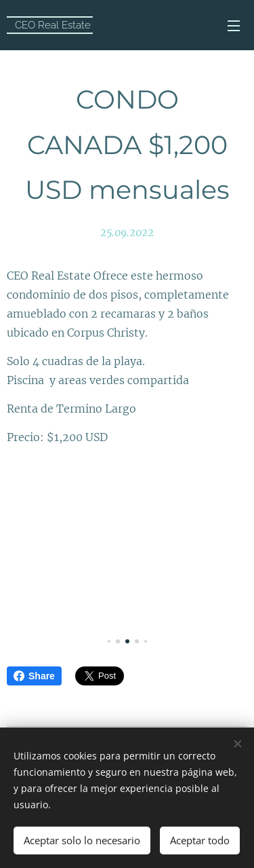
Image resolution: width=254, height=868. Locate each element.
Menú (234, 26)
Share (34, 676)
